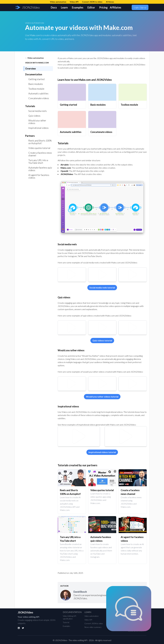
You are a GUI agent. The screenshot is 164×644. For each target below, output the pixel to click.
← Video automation (34, 58)
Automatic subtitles (38, 93)
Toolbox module (36, 89)
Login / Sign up (140, 7)
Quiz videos (34, 116)
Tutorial (66, 622)
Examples (78, 7)
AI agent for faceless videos (39, 176)
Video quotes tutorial (39, 148)
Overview (30, 69)
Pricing (103, 7)
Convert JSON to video (94, 623)
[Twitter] (23, 628)
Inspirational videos (38, 128)
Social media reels (38, 111)
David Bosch (80, 592)
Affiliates (115, 7)
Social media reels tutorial (102, 288)
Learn (64, 7)
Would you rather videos (37, 122)
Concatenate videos (39, 98)
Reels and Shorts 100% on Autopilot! (40, 142)
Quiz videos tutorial (102, 340)
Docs (54, 7)
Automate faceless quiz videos (40, 169)
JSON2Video (25, 612)
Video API (88, 620)
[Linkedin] (19, 628)
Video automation (91, 616)
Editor (91, 7)
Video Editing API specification (70, 617)
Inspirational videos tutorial (102, 452)
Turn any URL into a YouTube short (38, 161)
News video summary (93, 627)
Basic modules (36, 84)
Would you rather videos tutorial (102, 397)
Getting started (36, 79)
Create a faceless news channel (40, 154)
